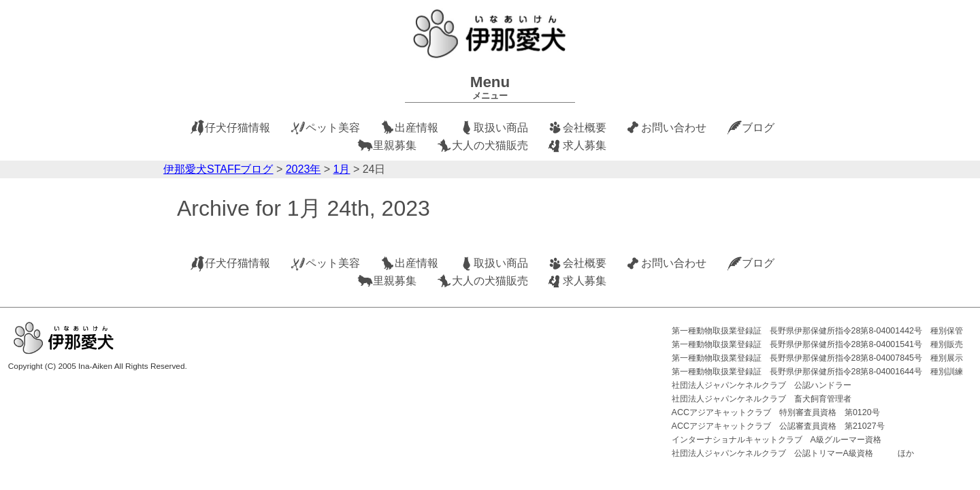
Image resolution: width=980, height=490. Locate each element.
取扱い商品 (501, 128)
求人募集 (585, 145)
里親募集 (395, 145)
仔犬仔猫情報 (238, 128)
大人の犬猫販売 (490, 145)
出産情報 (416, 128)
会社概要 (585, 128)
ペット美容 (333, 128)
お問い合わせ (674, 128)
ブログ (758, 128)
